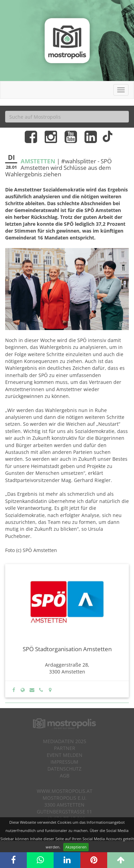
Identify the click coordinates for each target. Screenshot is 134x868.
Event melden (65, 755)
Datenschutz (64, 769)
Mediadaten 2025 (65, 741)
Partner (65, 748)
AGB (65, 776)
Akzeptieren (76, 847)
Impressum (64, 762)
